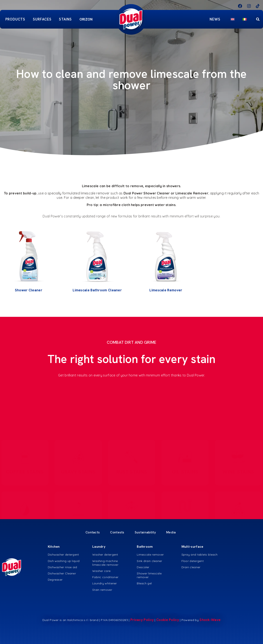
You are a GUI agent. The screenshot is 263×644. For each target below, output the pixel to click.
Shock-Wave (210, 620)
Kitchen (54, 547)
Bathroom (145, 547)
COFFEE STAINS (25, 471)
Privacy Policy (142, 620)
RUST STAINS (131, 471)
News (216, 19)
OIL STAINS (185, 471)
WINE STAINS (238, 471)
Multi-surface (192, 547)
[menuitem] (233, 19)
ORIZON (86, 19)
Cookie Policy (168, 620)
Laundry (99, 547)
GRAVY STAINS (78, 471)
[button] (258, 19)
